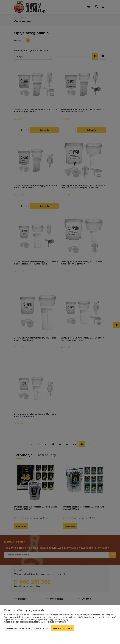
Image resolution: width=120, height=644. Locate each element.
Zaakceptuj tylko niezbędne (18, 628)
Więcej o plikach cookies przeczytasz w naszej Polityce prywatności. (35, 622)
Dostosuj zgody (42, 628)
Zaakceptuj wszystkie (62, 628)
